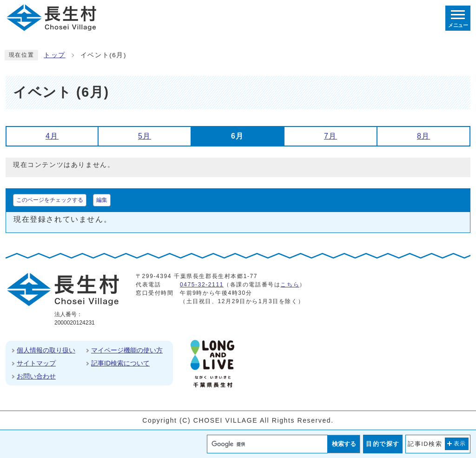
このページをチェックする (50, 200)
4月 (52, 136)
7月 (331, 136)
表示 (460, 444)
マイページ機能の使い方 (127, 350)
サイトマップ (36, 363)
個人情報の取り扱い (46, 350)
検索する (344, 444)
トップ (55, 55)
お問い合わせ (36, 376)
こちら (290, 285)
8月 (423, 136)
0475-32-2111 (202, 285)
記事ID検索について (120, 363)
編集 (102, 200)
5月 (145, 136)
